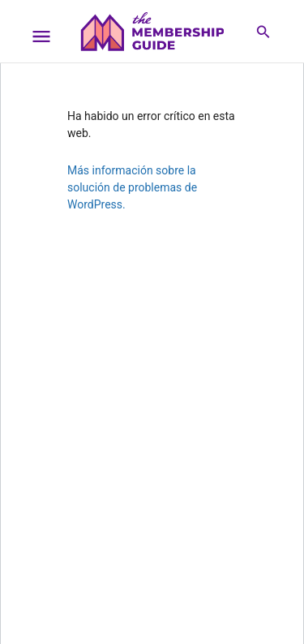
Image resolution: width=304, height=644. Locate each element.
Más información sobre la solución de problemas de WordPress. (132, 187)
